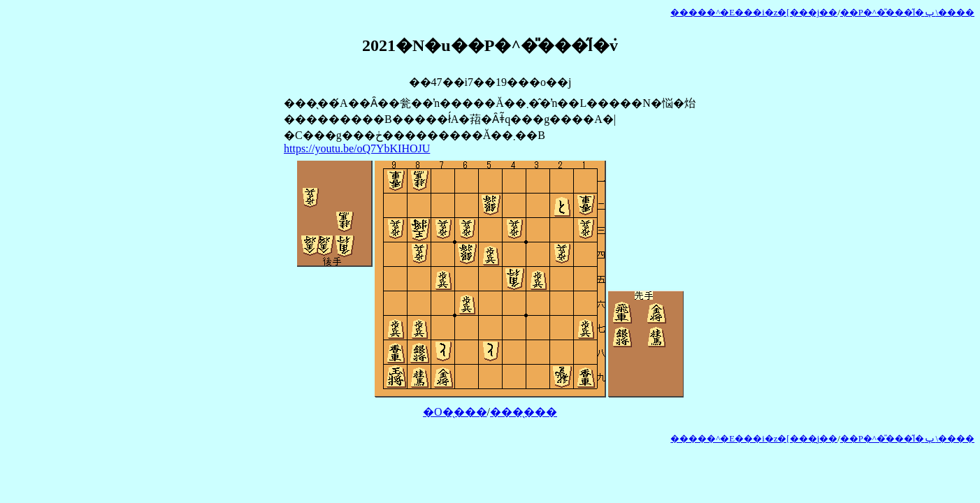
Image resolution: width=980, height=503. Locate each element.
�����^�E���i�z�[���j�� (754, 13)
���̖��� (524, 412)
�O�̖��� (455, 412)
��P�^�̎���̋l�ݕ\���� (907, 13)
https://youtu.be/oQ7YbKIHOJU (357, 148)
